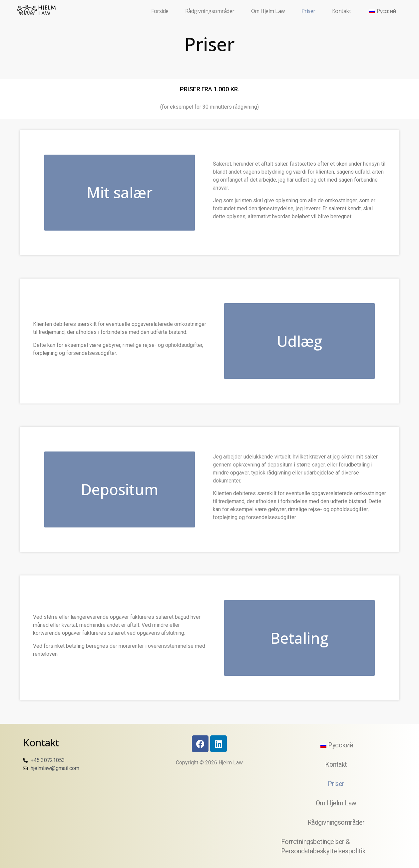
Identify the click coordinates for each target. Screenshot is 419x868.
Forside (160, 11)
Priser (308, 11)
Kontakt (342, 11)
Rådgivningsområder (210, 11)
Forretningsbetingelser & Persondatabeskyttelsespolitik (323, 846)
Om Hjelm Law (268, 11)
